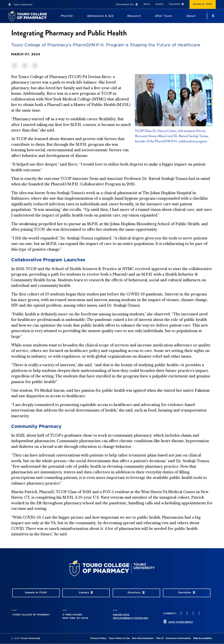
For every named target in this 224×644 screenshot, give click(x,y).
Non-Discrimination (143, 638)
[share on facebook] (14, 66)
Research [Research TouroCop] (134, 16)
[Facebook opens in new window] (181, 614)
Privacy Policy (98, 638)
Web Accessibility (203, 638)
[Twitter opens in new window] (187, 614)
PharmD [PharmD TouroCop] (67, 16)
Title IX (160, 638)
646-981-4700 (121, 615)
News (147, 4)
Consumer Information (178, 638)
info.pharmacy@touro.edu (131, 618)
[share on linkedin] (25, 66)
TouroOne (176, 4)
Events (159, 4)
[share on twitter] (35, 66)
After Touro (164, 16)
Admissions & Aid (100, 16)
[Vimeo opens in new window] (199, 614)
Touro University (20, 5)
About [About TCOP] (191, 16)
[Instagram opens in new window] (193, 614)
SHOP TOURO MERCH (181, 622)
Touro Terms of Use (119, 638)
